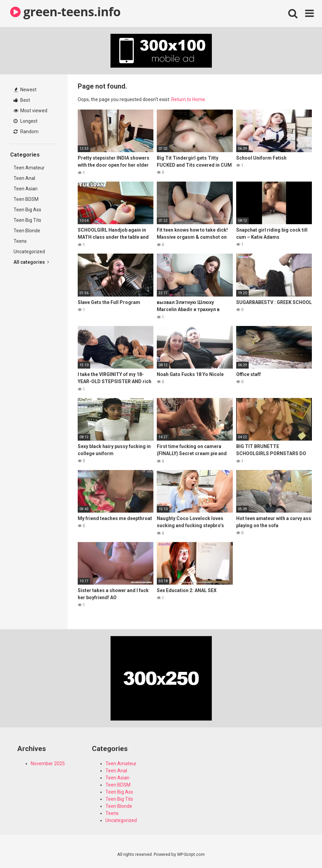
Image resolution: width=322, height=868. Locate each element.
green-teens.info (65, 12)
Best (22, 100)
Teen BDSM (26, 199)
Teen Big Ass (27, 210)
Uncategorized (29, 252)
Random (26, 132)
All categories (31, 262)
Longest (26, 121)
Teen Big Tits (27, 220)
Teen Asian (26, 189)
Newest (25, 90)
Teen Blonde (27, 231)
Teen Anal (24, 178)
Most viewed (30, 111)
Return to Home (188, 99)
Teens (20, 241)
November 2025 (48, 764)
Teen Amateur (29, 168)
